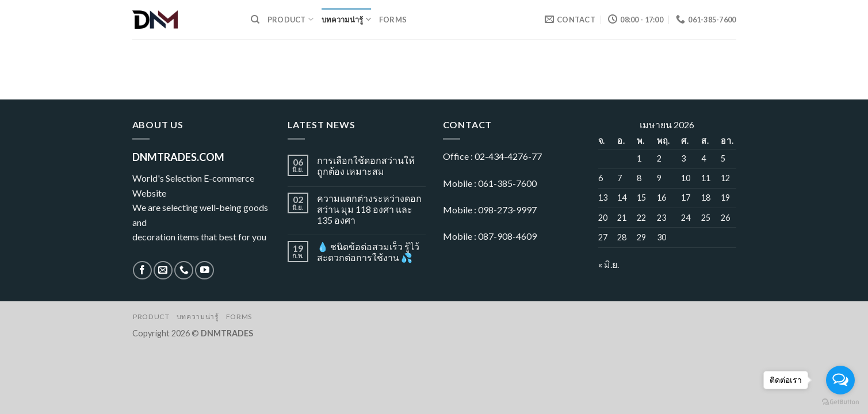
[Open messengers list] (840, 380)
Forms (393, 20)
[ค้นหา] (255, 20)
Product (290, 19)
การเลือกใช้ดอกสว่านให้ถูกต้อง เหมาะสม (366, 166)
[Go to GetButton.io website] (840, 402)
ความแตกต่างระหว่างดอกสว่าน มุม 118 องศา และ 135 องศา (369, 209)
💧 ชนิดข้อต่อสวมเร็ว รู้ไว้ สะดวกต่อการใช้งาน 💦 (368, 252)
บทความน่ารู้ (346, 19)
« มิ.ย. (609, 264)
